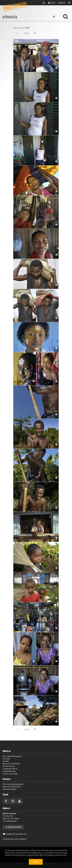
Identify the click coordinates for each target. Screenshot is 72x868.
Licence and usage (10, 774)
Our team (6, 759)
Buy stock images (10, 789)
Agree (36, 862)
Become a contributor (11, 764)
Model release (9, 766)
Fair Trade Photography (12, 756)
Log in (53, 3)
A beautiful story (9, 771)
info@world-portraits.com (16, 834)
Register (62, 3)
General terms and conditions (15, 839)
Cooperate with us (10, 769)
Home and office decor (12, 787)
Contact (6, 761)
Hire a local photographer (13, 784)
